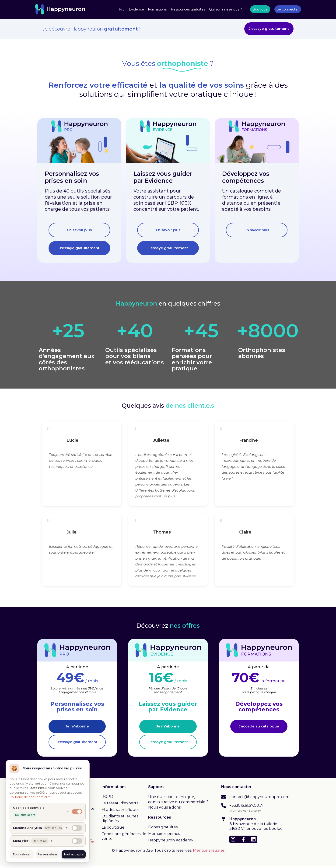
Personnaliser (47, 854)
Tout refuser (22, 854)
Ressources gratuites (188, 9)
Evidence (136, 9)
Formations (157, 9)
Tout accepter (74, 854)
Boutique (260, 9)
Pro (122, 9)
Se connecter (288, 9)
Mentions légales (209, 852)
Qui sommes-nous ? (226, 9)
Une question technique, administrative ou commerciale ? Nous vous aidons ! (178, 804)
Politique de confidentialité (30, 797)
